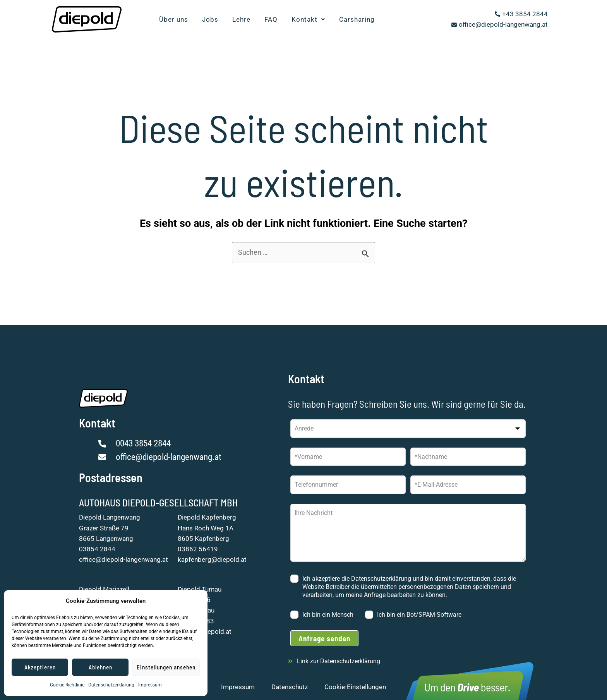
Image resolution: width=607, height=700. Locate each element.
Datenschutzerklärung (111, 685)
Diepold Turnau (200, 589)
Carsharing (357, 19)
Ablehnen (100, 667)
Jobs (210, 19)
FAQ (271, 19)
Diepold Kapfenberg (207, 517)
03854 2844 (97, 549)
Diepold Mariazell (104, 589)
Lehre (241, 19)
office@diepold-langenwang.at (123, 559)
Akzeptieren (40, 667)
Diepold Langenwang (110, 517)
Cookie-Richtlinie (67, 685)
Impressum (150, 685)
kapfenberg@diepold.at (212, 559)
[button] (308, 20)
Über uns (174, 19)
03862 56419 (198, 549)
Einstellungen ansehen (166, 667)
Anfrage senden (324, 638)
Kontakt (308, 19)
